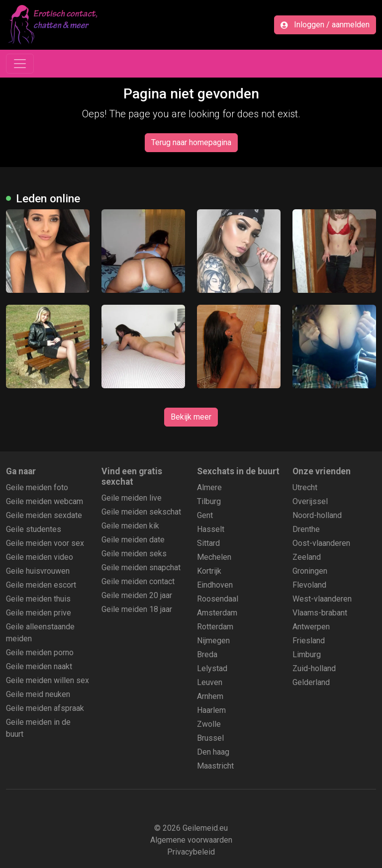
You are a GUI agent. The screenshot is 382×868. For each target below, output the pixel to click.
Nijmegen (213, 641)
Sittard (208, 543)
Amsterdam (217, 613)
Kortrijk (209, 571)
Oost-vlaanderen (321, 543)
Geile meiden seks (134, 554)
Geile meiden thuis (38, 599)
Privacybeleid (191, 852)
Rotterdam (215, 627)
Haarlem (211, 710)
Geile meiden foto (37, 487)
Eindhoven (215, 585)
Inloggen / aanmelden (325, 25)
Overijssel (310, 501)
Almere (209, 487)
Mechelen (214, 557)
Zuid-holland (314, 668)
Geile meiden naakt (39, 666)
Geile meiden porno (40, 652)
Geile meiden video (40, 557)
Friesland (309, 641)
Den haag (213, 752)
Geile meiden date (133, 540)
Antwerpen (311, 627)
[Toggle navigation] (20, 64)
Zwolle (209, 724)
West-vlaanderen (322, 599)
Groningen (310, 571)
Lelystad (212, 668)
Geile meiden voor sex (45, 543)
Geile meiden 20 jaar (137, 595)
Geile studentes (34, 529)
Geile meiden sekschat (141, 512)
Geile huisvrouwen (38, 571)
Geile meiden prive (39, 613)
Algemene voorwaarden (191, 840)
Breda (207, 654)
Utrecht (305, 487)
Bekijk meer (191, 417)
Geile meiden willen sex (48, 680)
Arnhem (210, 696)
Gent (205, 515)
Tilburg (209, 501)
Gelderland (311, 682)
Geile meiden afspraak (45, 708)
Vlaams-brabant (320, 613)
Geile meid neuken (38, 694)
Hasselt (211, 529)
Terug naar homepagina (191, 142)
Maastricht (215, 766)
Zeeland (307, 557)
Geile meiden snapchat (141, 567)
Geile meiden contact (138, 581)
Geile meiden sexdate (44, 515)
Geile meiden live (132, 498)
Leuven (210, 682)
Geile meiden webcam (45, 501)
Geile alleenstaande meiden (40, 633)
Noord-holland (317, 515)
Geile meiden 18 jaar (137, 609)
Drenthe (306, 529)
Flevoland (309, 585)
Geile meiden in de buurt (38, 728)
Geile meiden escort (41, 585)
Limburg (307, 654)
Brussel (210, 738)
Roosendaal (218, 599)
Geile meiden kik (130, 526)
